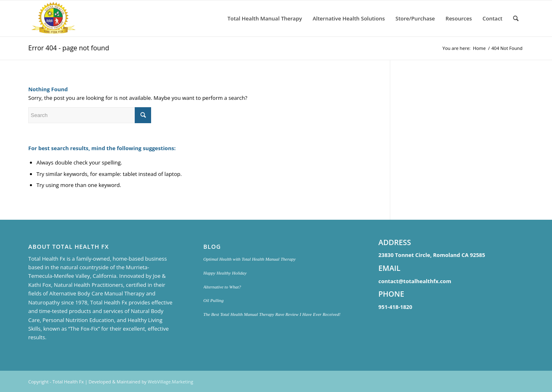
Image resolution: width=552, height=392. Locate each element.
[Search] (516, 18)
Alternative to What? (222, 287)
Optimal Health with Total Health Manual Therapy (250, 259)
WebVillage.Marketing (171, 382)
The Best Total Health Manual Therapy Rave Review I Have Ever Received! (272, 314)
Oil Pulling (214, 300)
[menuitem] (265, 18)
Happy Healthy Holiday (225, 273)
